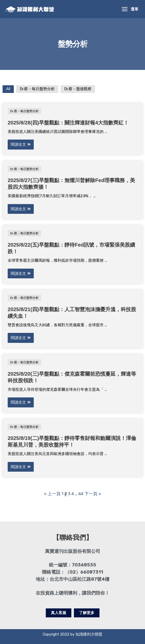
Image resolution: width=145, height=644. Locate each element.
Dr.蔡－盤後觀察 (78, 90)
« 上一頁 (54, 493)
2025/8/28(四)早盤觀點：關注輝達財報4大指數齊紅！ (68, 124)
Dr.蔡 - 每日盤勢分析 (37, 90)
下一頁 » (91, 493)
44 (80, 493)
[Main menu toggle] (130, 10)
